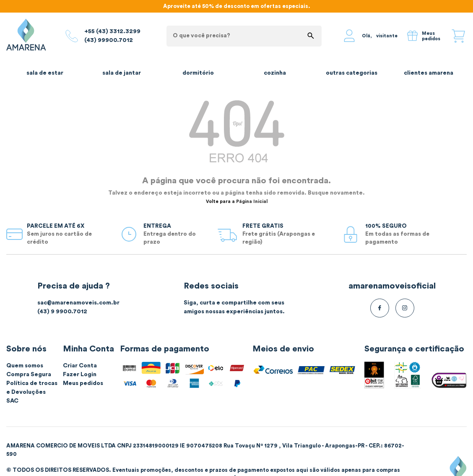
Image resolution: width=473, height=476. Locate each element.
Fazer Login (80, 375)
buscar (311, 36)
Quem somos (25, 366)
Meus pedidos (83, 383)
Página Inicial (252, 202)
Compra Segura (29, 375)
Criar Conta (80, 366)
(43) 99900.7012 (109, 40)
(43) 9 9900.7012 (62, 312)
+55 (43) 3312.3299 (112, 31)
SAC (12, 401)
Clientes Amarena (429, 73)
